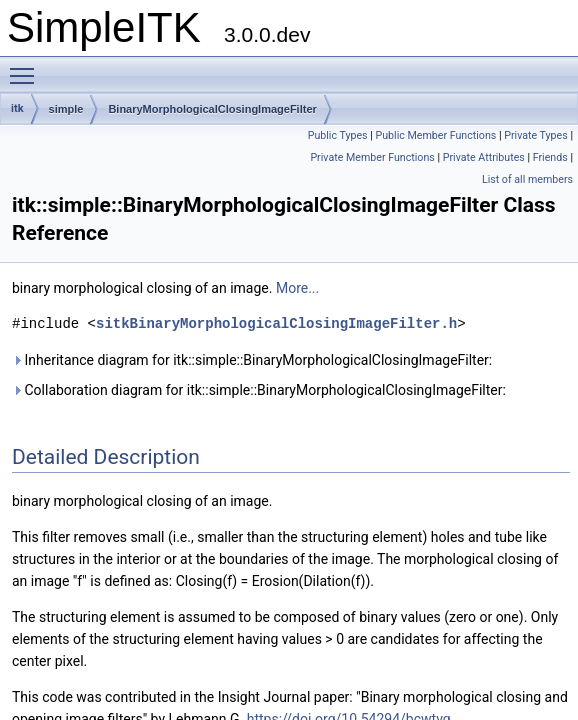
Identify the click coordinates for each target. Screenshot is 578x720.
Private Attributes (484, 157)
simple (66, 109)
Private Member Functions (372, 157)
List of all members (527, 179)
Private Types (536, 135)
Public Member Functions (435, 135)
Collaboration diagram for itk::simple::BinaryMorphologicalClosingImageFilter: (259, 390)
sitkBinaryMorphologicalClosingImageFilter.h (276, 323)
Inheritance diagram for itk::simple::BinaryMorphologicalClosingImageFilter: (252, 360)
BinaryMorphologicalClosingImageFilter (212, 109)
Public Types (338, 135)
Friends (550, 157)
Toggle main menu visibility (27, 67)
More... (297, 288)
